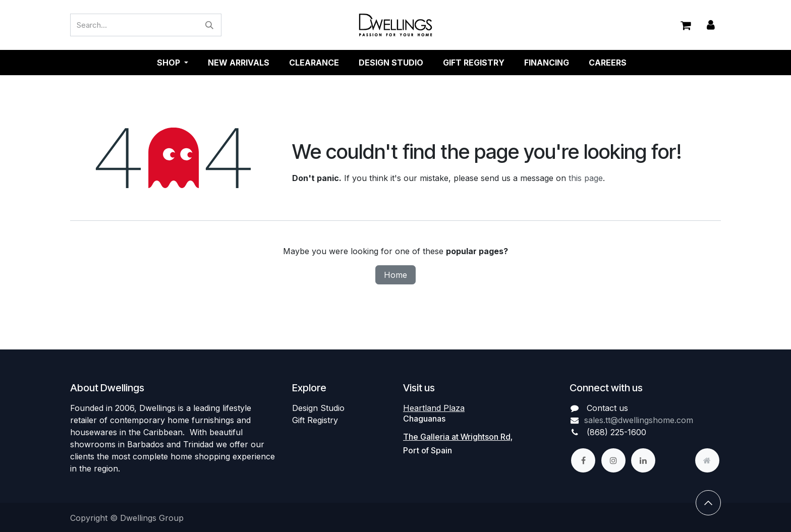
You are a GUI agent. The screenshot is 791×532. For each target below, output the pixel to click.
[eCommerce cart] (686, 25)
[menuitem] (239, 63)
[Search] (209, 25)
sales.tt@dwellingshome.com (639, 420)
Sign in (711, 25)
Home (395, 275)
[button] (708, 503)
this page (586, 179)
